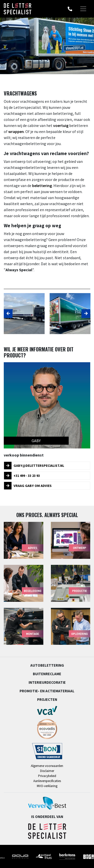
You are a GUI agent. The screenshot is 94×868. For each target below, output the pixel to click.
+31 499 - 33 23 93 (22, 476)
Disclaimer (47, 771)
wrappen (16, 131)
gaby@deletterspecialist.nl (34, 466)
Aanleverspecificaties (47, 781)
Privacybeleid (47, 776)
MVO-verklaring (47, 786)
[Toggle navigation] (83, 9)
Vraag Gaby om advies (28, 486)
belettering (42, 186)
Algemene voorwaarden (47, 766)
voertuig (61, 125)
